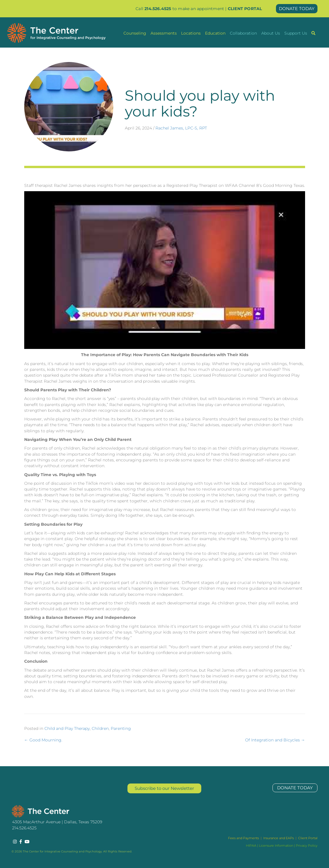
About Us (271, 33)
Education (215, 33)
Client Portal (308, 838)
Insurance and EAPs (279, 838)
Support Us (296, 33)
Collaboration (243, 33)
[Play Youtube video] (165, 270)
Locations (191, 33)
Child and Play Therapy (67, 728)
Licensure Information (276, 846)
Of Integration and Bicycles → (275, 740)
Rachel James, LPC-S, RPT (181, 128)
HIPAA (251, 846)
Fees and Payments (244, 838)
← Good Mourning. (43, 740)
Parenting (121, 728)
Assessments (164, 33)
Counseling (135, 33)
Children (100, 728)
